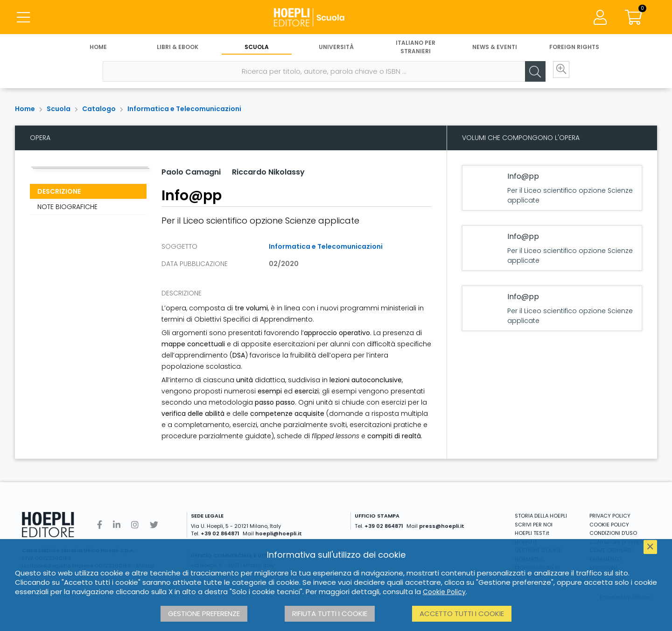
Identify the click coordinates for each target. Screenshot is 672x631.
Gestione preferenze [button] (204, 613)
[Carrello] (634, 19)
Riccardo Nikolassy (268, 172)
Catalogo (99, 109)
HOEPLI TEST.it (532, 533)
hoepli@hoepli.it (279, 533)
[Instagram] (135, 525)
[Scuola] (336, 19)
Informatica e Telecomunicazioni (184, 109)
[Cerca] (527, 75)
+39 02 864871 (220, 533)
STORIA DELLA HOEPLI (541, 516)
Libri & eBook (178, 50)
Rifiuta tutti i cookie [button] (330, 613)
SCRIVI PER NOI (534, 525)
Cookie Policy (444, 592)
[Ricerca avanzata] (555, 75)
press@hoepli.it (442, 526)
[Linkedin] (117, 525)
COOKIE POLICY (609, 525)
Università (336, 50)
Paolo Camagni (191, 172)
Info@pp (523, 176)
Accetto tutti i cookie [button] (462, 613)
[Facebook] (100, 525)
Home (98, 50)
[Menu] (23, 19)
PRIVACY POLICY (610, 516)
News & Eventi (495, 50)
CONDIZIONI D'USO (613, 533)
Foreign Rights (574, 50)
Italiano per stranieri (416, 50)
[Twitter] (154, 525)
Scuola (257, 50)
